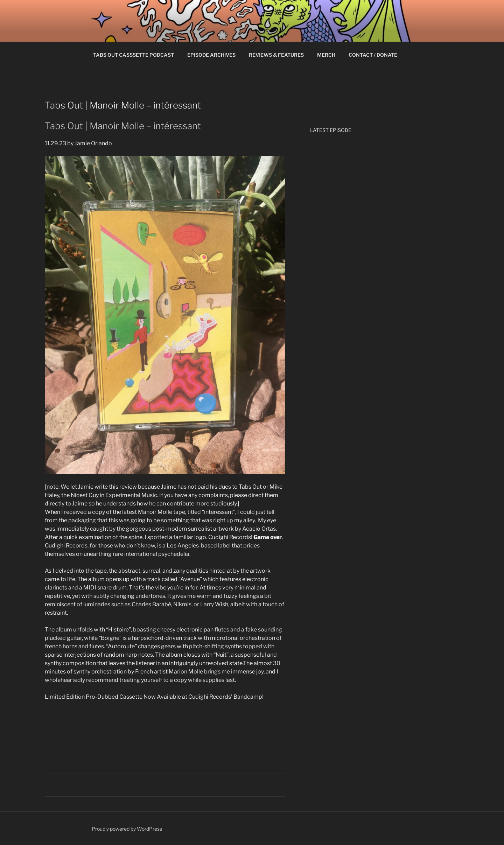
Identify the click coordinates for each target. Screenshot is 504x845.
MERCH (326, 55)
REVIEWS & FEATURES (276, 55)
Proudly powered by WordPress (127, 829)
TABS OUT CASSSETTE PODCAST (134, 55)
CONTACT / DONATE (373, 55)
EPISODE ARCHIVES (211, 55)
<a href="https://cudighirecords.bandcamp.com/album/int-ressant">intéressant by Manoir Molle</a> (165, 731)
